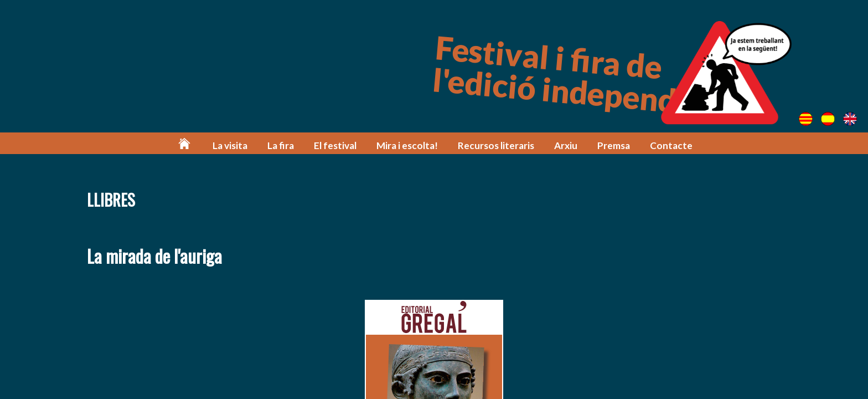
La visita (230, 145)
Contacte (671, 145)
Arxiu (566, 145)
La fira (281, 145)
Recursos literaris (496, 145)
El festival (335, 145)
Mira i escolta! (407, 145)
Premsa (614, 145)
